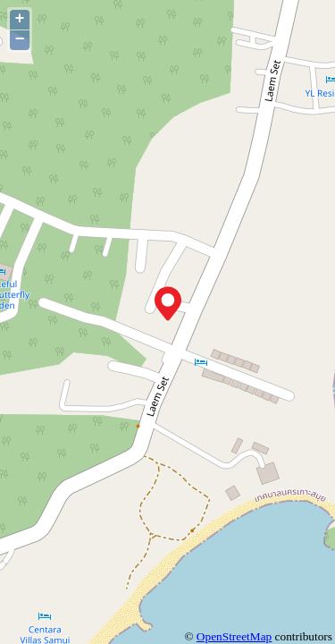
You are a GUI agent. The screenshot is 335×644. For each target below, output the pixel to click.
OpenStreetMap (234, 636)
